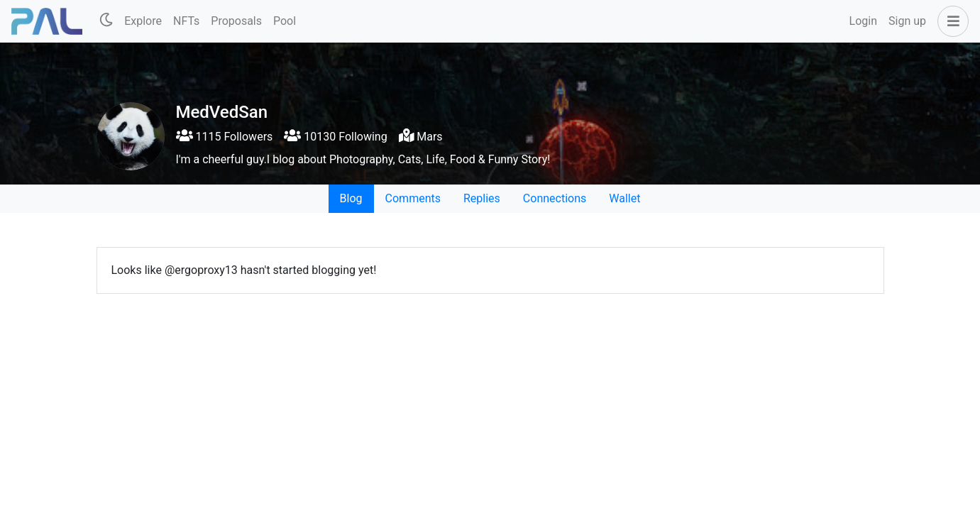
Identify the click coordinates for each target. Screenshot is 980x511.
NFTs (186, 21)
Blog (351, 198)
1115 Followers (225, 137)
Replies (482, 198)
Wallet (624, 198)
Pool (285, 21)
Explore (143, 21)
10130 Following (335, 137)
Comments (413, 198)
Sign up (907, 21)
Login (863, 21)
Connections (555, 198)
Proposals (236, 21)
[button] (950, 21)
